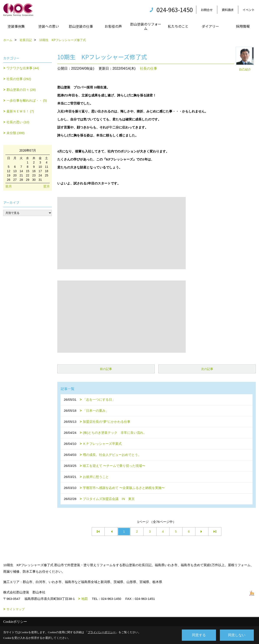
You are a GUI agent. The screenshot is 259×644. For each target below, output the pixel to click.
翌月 (46, 186)
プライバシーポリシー (102, 632)
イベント (249, 10)
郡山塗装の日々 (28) (21, 90)
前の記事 (106, 369)
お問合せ (207, 10)
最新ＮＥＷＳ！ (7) (20, 111)
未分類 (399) (16, 133)
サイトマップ (16, 609)
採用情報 (243, 26)
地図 (85, 599)
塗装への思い (49, 26)
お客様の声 (113, 26)
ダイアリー (210, 26)
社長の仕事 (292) (19, 79)
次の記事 (207, 369)
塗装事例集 (16, 26)
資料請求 (228, 10)
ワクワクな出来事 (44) (23, 68)
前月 (9, 186)
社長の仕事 (149, 68)
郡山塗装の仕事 (81, 26)
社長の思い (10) (18, 122)
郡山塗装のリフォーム (146, 26)
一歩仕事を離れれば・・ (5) (27, 100)
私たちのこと (178, 26)
